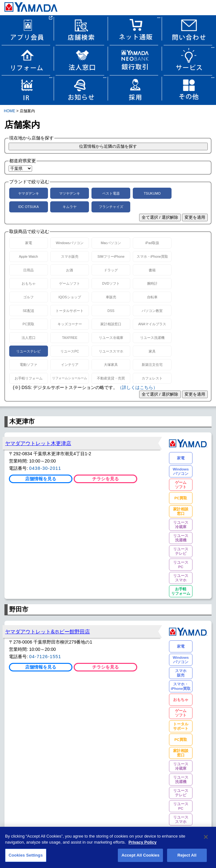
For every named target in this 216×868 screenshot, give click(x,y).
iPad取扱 (152, 243)
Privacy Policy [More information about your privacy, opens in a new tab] (142, 845)
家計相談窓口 (111, 324)
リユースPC (70, 351)
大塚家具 (111, 365)
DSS (111, 311)
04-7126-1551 (45, 657)
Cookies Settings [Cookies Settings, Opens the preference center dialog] (26, 858)
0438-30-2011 (45, 468)
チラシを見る (105, 479)
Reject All (187, 858)
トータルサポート (70, 311)
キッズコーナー (70, 324)
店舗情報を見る (41, 479)
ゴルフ (28, 297)
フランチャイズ (111, 207)
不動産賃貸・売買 (111, 378)
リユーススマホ (111, 351)
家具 (152, 351)
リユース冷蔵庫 (111, 338)
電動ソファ (28, 365)
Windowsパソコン (70, 243)
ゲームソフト (70, 283)
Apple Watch (28, 256)
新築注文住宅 (152, 365)
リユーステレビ (28, 351)
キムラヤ (70, 207)
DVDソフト (111, 283)
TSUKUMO (152, 193)
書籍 (152, 270)
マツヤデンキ (70, 193)
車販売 (111, 297)
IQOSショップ (70, 297)
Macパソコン (111, 243)
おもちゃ (29, 283)
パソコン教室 (152, 311)
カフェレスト (152, 378)
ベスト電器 (111, 193)
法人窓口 (29, 338)
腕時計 (152, 283)
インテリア (70, 365)
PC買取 (28, 324)
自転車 (152, 297)
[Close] (206, 840)
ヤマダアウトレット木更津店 (38, 443)
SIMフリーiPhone (111, 256)
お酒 (70, 270)
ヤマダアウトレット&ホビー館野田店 (47, 632)
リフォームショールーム (70, 378)
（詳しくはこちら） (138, 387)
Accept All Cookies (140, 858)
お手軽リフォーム (29, 378)
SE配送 (28, 311)
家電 (29, 243)
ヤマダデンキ (29, 193)
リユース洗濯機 (152, 338)
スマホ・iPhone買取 (152, 256)
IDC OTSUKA (28, 207)
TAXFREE (70, 338)
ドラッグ (111, 270)
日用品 (28, 270)
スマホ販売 (70, 256)
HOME (10, 111)
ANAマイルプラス (152, 324)
